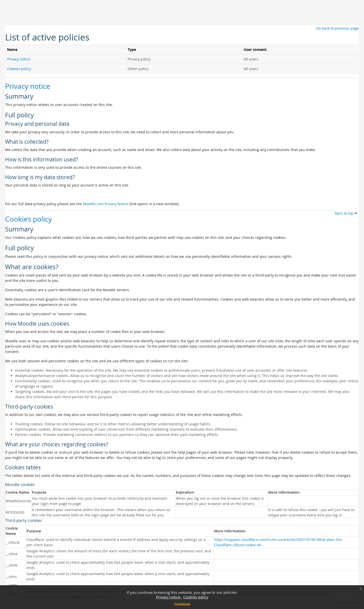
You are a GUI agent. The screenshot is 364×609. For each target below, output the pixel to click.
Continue (182, 604)
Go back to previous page (338, 28)
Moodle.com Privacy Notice (106, 204)
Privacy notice (169, 597)
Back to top (346, 213)
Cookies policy (196, 597)
